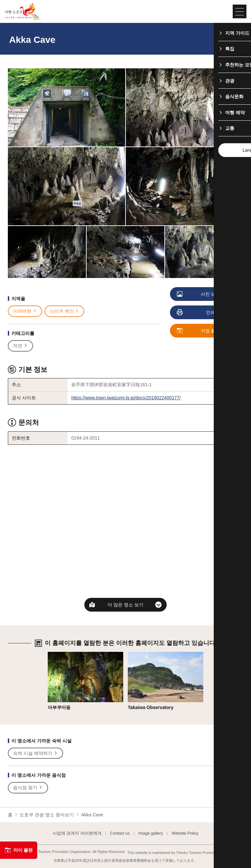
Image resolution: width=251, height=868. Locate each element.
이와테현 (25, 311)
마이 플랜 (19, 850)
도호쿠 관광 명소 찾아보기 (47, 815)
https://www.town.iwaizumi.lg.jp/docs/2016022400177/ (126, 398)
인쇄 (196, 313)
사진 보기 (199, 294)
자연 (20, 346)
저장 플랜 (199, 331)
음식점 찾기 (28, 788)
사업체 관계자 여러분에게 (77, 833)
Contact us (120, 833)
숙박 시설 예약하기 (35, 753)
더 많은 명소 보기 (125, 605)
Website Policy (185, 833)
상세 (52, 654)
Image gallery (151, 833)
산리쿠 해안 (65, 311)
